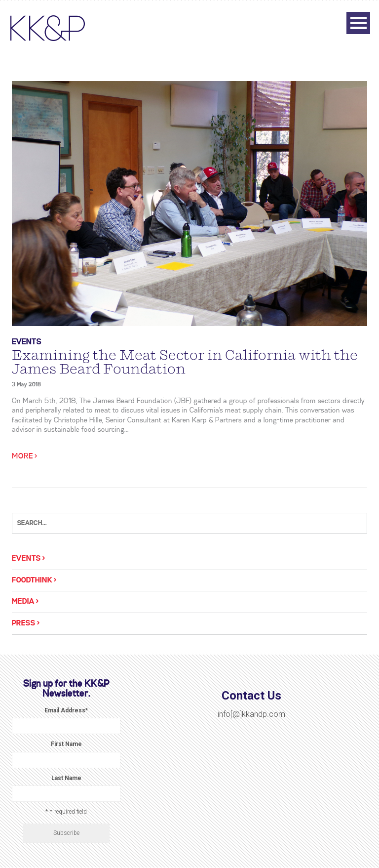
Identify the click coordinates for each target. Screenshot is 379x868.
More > (24, 456)
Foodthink (32, 580)
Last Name (66, 778)
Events (27, 342)
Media (23, 602)
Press (24, 623)
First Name (66, 744)
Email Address (66, 710)
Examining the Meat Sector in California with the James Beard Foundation (185, 362)
